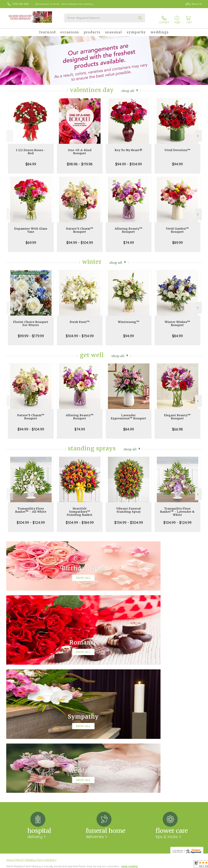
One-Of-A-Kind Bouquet (80, 149)
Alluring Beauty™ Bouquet (129, 228)
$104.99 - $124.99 (31, 520)
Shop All (128, 88)
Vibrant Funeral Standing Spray (129, 508)
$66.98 (177, 427)
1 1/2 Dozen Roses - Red (31, 149)
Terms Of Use (134, 865)
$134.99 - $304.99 (129, 520)
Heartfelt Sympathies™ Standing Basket (80, 509)
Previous (10, 133)
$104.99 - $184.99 (80, 520)
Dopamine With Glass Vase (31, 228)
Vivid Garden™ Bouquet (177, 228)
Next (198, 133)
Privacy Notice (152, 865)
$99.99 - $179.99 (31, 333)
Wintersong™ (129, 319)
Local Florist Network (174, 865)
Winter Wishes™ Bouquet (177, 321)
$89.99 (177, 240)
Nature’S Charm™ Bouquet (80, 228)
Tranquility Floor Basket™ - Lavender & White (177, 509)
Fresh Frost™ (80, 319)
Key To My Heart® (129, 148)
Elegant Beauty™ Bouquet (177, 414)
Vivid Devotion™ (177, 148)
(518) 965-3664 (21, 4)
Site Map (193, 865)
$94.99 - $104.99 (129, 162)
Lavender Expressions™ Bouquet (129, 414)
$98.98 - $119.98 (80, 162)
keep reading (130, 736)
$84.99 (31, 162)
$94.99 (177, 162)
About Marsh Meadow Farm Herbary (31, 729)
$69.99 (31, 240)
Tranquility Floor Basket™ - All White (31, 508)
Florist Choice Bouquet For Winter (31, 321)
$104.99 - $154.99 (80, 333)
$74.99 (129, 240)
